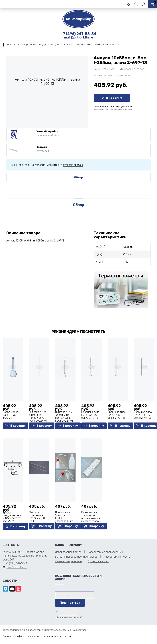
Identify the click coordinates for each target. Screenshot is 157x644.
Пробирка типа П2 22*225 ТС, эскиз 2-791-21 (117, 415)
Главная (12, 45)
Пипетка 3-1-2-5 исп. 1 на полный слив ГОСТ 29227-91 (38, 416)
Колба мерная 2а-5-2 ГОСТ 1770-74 (11, 415)
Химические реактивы (68, 561)
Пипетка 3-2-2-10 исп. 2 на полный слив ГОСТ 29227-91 (64, 416)
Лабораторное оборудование (105, 552)
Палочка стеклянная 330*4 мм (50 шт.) (37, 517)
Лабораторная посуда (33, 45)
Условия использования (58, 636)
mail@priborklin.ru (79, 37)
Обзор (78, 177)
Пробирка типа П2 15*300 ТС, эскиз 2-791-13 (90, 415)
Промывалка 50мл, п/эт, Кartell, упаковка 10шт (64, 517)
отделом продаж (73, 165)
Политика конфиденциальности (21, 636)
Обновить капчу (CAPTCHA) (69, 617)
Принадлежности (98, 561)
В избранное (104, 69)
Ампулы (55, 45)
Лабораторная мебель (117, 557)
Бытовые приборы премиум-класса (76, 557)
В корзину (112, 98)
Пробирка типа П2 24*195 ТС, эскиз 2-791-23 (143, 415)
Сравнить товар (132, 69)
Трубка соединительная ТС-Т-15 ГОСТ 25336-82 (12, 517)
